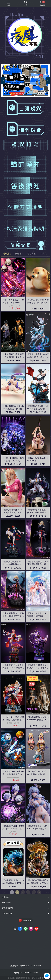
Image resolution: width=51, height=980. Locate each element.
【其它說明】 (7, 913)
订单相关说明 (7, 908)
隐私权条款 (6, 902)
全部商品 (6, 897)
